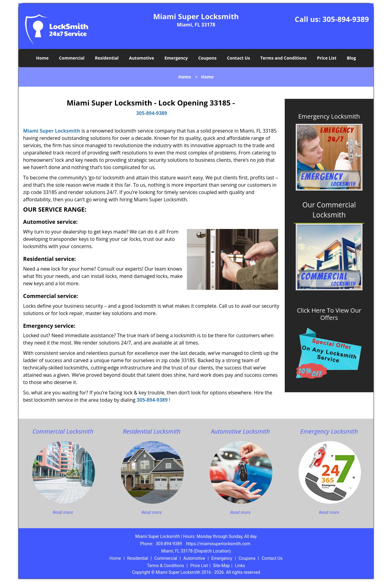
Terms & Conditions (166, 566)
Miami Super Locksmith (52, 131)
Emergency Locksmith (329, 116)
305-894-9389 (346, 19)
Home (42, 58)
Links (240, 566)
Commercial (72, 58)
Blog (351, 58)
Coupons (207, 58)
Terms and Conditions (284, 58)
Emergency (176, 58)
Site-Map (221, 566)
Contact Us (239, 58)
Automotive (142, 58)
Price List (327, 58)
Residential (107, 58)
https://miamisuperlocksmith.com (218, 544)
